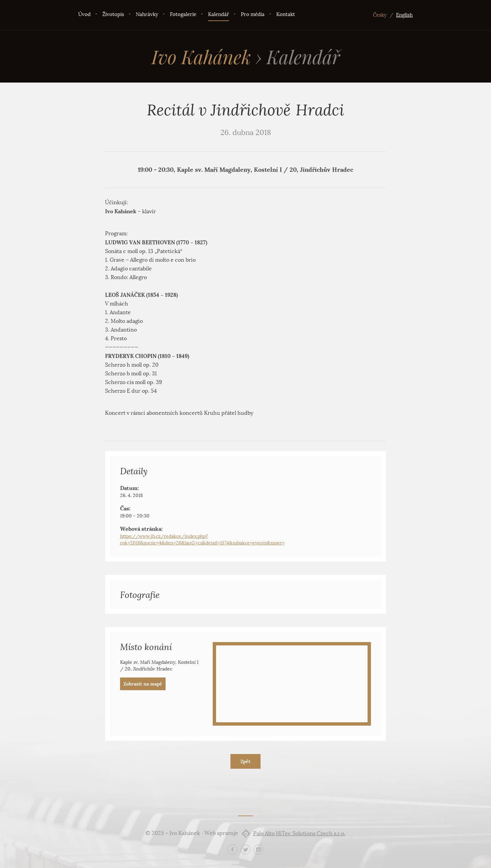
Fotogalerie (183, 14)
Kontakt (286, 14)
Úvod (84, 14)
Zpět (246, 761)
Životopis (113, 14)
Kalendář (219, 14)
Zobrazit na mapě (143, 684)
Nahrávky (147, 14)
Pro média (253, 14)
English (404, 15)
